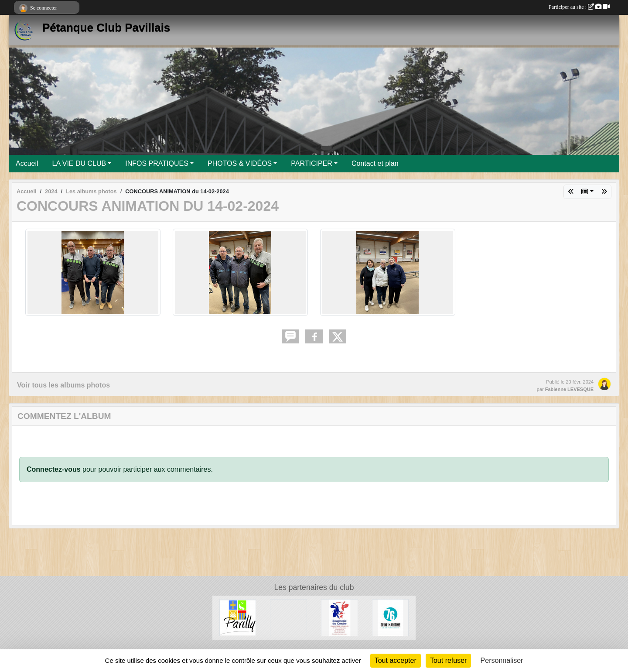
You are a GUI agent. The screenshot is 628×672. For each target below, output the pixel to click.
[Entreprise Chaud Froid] (288, 617)
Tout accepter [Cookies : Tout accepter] (396, 660)
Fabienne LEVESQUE (569, 389)
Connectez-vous (54, 469)
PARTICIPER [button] (312, 163)
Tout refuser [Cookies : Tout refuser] (448, 660)
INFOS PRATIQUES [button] (157, 163)
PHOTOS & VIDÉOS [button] (240, 163)
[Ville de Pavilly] (238, 617)
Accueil (27, 163)
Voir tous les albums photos (63, 385)
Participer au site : (579, 7)
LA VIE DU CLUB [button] (79, 163)
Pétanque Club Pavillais (106, 27)
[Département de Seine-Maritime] (391, 617)
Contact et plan (375, 163)
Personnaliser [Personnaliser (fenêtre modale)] (502, 660)
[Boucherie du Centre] (340, 617)
